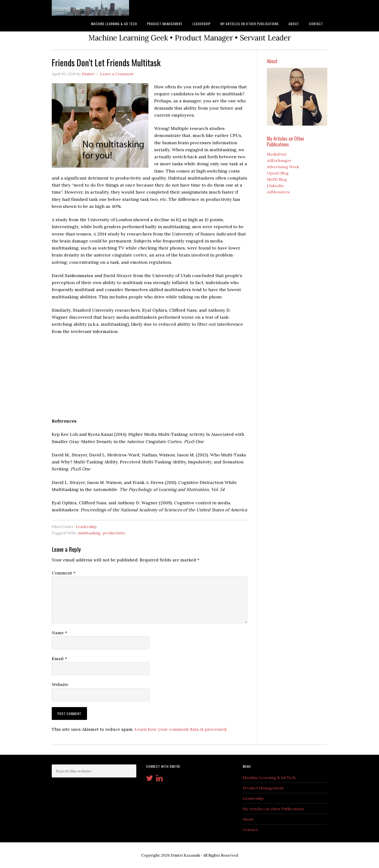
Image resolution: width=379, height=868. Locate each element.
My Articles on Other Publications (286, 141)
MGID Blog (277, 179)
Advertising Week (283, 167)
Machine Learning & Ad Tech (269, 777)
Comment (64, 573)
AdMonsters (278, 192)
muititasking (89, 533)
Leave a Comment (117, 74)
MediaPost (277, 154)
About (272, 61)
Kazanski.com (90, 8)
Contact (250, 830)
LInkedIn (275, 186)
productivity (114, 533)
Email (59, 659)
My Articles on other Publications (273, 809)
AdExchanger (279, 160)
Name (59, 633)
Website (60, 684)
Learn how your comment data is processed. (181, 729)
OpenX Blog (278, 173)
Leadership (86, 527)
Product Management (263, 788)
